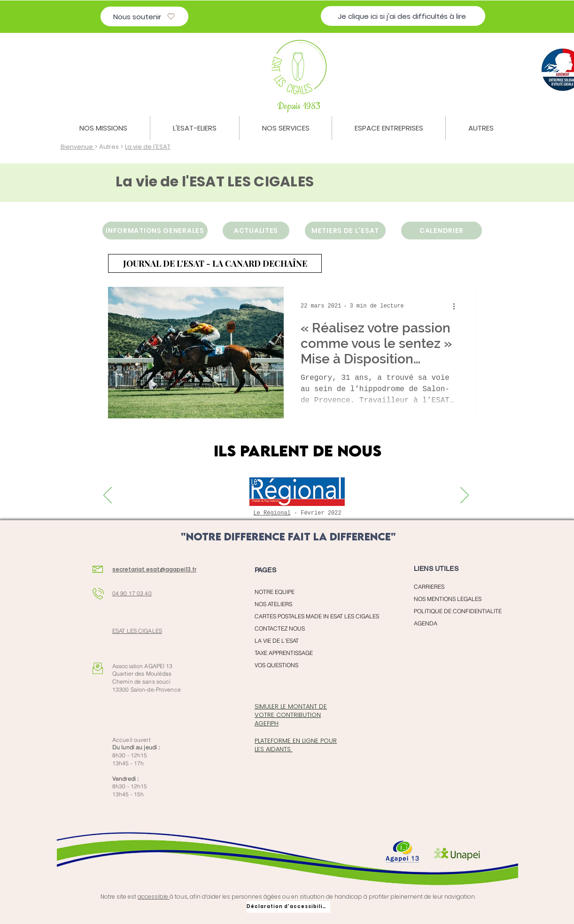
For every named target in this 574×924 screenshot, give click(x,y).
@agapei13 (175, 569)
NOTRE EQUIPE (275, 592)
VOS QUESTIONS (276, 665)
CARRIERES (429, 587)
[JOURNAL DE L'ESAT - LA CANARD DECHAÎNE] (215, 263)
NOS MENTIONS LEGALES (448, 599)
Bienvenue (78, 147)
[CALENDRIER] (442, 231)
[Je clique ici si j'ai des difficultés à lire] (403, 16)
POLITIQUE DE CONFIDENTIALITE (458, 611)
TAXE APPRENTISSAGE (284, 653)
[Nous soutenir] (144, 16)
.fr (194, 569)
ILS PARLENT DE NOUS (298, 450)
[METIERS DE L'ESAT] (345, 231)
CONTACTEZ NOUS (280, 628)
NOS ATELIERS (273, 604)
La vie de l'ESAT (148, 147)
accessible (154, 897)
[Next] (465, 496)
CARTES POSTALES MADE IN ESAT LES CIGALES (306, 616)
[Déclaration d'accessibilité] (288, 907)
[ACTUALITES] (256, 231)
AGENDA (426, 623)
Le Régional (272, 513)
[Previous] (108, 496)
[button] (103, 128)
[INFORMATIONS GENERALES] (155, 231)
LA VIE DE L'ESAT (277, 641)
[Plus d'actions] (457, 306)
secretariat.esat (136, 569)
